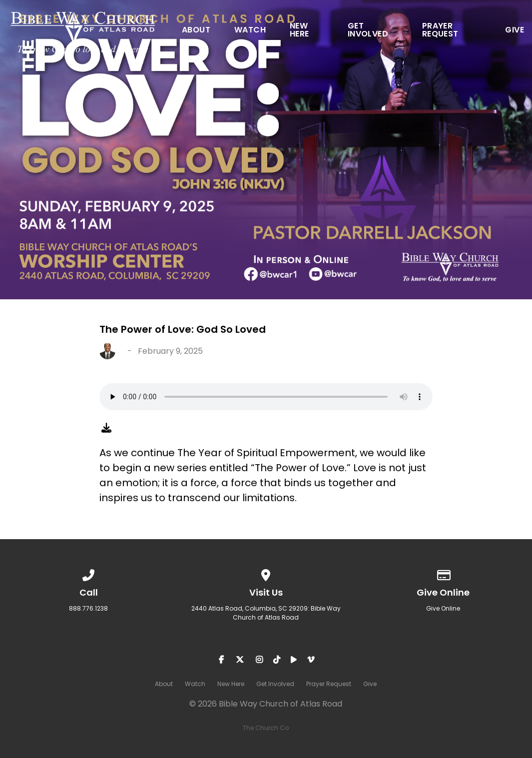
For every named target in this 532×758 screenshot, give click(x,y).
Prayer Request (440, 31)
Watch (250, 31)
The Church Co (266, 728)
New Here (299, 31)
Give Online (443, 608)
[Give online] (444, 573)
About (196, 31)
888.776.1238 (88, 608)
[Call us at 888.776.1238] (89, 573)
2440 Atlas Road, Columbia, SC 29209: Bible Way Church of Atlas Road (266, 613)
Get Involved (368, 31)
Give (515, 31)
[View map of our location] (266, 573)
